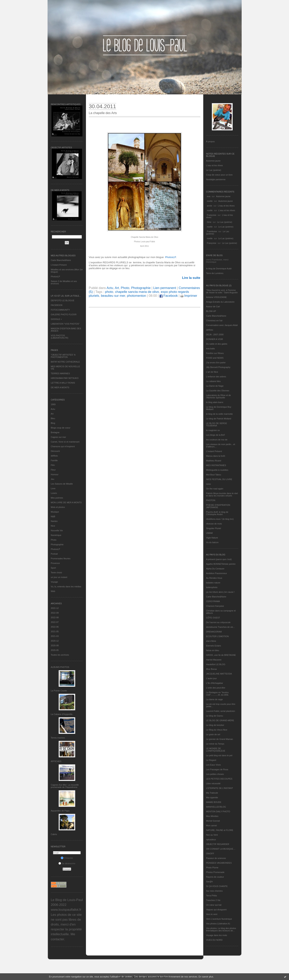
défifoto (54, 456)
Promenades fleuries (61, 558)
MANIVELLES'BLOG (216, 807)
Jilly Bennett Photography (218, 367)
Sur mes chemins (214, 891)
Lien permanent (165, 288)
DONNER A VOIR (215, 339)
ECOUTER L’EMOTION (217, 636)
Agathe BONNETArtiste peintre (221, 564)
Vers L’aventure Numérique (219, 919)
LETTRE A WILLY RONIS (63, 383)
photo (109, 292)
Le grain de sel (213, 734)
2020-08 (55, 645)
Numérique (56, 535)
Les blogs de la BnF (216, 435)
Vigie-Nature (212, 538)
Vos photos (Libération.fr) (218, 924)
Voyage (54, 582)
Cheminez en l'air (214, 321)
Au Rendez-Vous (214, 578)
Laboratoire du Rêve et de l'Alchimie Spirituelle (219, 396)
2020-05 (55, 650)
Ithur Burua (211, 669)
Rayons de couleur (215, 877)
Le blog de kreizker (215, 725)
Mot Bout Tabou (214, 475)
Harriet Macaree (214, 660)
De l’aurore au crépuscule (218, 622)
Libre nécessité (213, 783)
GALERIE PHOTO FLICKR (64, 314)
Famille (54, 460)
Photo (54, 540)
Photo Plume (212, 868)
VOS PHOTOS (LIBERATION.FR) (60, 337)
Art (52, 414)
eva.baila (210, 349)
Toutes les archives (60, 655)
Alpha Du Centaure (215, 569)
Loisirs (54, 493)
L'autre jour (212, 678)
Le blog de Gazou (215, 716)
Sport (53, 568)
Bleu (53, 418)
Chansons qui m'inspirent (63, 446)
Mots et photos (58, 507)
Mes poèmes (57, 498)
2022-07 (55, 622)
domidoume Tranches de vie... (221, 627)
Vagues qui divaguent (216, 910)
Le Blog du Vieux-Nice (217, 730)
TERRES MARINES (60, 373)
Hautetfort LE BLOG (216, 664)
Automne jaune (213, 161)
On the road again (215, 489)
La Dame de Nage (215, 386)
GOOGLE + (56, 319)
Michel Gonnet (213, 821)
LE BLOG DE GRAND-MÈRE (220, 720)
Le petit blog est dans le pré (219, 755)
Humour (55, 474)
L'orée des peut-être (216, 688)
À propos (210, 141)
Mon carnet (212, 825)
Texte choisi (56, 573)
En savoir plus (206, 977)
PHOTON (211, 500)
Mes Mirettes (212, 816)
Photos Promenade (215, 872)
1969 (53, 404)
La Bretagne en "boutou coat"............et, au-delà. (217, 694)
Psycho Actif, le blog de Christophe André (217, 513)
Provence (55, 563)
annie (210, 206)
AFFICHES (56, 761)
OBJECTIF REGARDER (218, 844)
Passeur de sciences (216, 858)
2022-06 (55, 627)
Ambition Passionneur (217, 573)
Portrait (54, 554)
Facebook (169, 296)
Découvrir (55, 451)
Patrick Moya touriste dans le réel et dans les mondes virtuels (222, 494)
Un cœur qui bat (214, 905)
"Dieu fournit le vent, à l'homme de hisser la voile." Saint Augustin (222, 291)
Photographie (57, 544)
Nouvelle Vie (57, 530)
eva (209, 196)
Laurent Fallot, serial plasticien (221, 711)
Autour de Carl (213, 306)
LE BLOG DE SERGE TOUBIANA (217, 424)
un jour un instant (59, 577)
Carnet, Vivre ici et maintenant (65, 442)
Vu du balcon (212, 542)
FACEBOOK (57, 305)
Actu (53, 409)
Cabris (54, 834)
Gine (209, 222)
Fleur (53, 470)
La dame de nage (215, 699)
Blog (53, 423)
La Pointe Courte (59, 691)
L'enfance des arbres (216, 377)
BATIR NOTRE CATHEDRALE (65, 362)
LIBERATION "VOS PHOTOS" (65, 324)
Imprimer (189, 296)
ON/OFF (210, 854)
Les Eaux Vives (214, 765)
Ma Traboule (212, 793)
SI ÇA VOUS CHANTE (217, 886)
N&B (53, 516)
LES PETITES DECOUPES (219, 779)
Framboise (212, 231)
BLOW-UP (211, 311)
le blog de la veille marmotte (220, 414)
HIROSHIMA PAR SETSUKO (65, 378)
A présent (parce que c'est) (219, 559)
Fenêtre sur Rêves (215, 353)
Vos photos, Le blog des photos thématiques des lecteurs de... (221, 929)
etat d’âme (211, 641)
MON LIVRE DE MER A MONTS (66, 502)
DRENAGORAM (214, 632)
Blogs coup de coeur (61, 428)
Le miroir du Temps (215, 744)
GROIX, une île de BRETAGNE (221, 655)
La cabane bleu (213, 381)
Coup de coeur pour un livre (219, 175)
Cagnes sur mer (58, 437)
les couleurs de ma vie (217, 440)
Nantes (54, 521)
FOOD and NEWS (215, 358)
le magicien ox (213, 430)
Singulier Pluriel (214, 528)
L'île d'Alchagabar (215, 683)
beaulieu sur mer (113, 296)
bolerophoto (212, 587)
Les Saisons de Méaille (62, 484)
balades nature (213, 583)
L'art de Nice (212, 372)
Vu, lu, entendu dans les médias (66, 587)
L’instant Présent (59, 265)
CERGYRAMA (213, 601)
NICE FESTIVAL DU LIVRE (219, 479)
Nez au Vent (212, 835)
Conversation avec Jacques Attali (222, 325)
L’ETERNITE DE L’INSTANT (220, 788)
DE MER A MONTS (60, 387)
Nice (53, 526)
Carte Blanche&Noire (61, 260)
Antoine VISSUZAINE (217, 297)
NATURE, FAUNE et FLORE (220, 830)
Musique (55, 512)
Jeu (53, 479)
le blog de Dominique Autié (219, 269)
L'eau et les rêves (215, 165)
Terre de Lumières (215, 273)
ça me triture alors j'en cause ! (220, 592)
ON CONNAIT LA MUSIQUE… (221, 849)
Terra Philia (212, 896)
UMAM (209, 533)
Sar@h (209, 882)
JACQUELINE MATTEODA (219, 674)
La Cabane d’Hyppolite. (62, 714)
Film (53, 465)
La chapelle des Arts (103, 113)
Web (53, 591)
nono (209, 484)
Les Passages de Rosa (217, 769)
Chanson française (215, 606)
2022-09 (55, 613)
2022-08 (55, 617)
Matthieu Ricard (214, 461)
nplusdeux (211, 839)
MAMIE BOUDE (214, 802)
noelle (210, 201)
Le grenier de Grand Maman (220, 739)
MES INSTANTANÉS (216, 465)
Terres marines (58, 738)
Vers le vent (212, 914)
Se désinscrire (67, 863)
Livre (53, 488)
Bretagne (55, 432)
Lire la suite (191, 278)
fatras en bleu (213, 650)
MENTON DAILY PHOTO (218, 811)
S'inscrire (67, 858)
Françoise (212, 215)
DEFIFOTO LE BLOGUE (63, 300)
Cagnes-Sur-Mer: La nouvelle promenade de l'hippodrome (65, 786)
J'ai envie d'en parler (216, 363)
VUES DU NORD (214, 940)
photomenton (136, 296)
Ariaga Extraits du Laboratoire (220, 302)
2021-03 (55, 636)
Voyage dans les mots (217, 935)
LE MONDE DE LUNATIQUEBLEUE (216, 750)
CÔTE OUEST (213, 618)
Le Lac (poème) (214, 170)
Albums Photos (60, 667)
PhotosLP (56, 277)
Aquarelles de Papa (60, 811)
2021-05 (55, 631)
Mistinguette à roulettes (217, 470)
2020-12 (55, 641)
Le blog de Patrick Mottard (219, 419)
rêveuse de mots (214, 524)
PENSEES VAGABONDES (219, 863)
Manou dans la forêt (216, 456)
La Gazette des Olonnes (218, 391)
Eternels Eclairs (214, 646)
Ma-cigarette (212, 797)
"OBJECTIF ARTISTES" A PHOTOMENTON (63, 356)
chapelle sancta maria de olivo (137, 292)
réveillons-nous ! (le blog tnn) (220, 519)
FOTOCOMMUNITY (60, 310)
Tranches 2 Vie (213, 900)
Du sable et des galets (217, 344)
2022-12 (55, 608)
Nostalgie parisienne (216, 179)
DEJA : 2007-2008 (215, 335)
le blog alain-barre (215, 402)
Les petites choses (215, 774)
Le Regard (211, 760)
